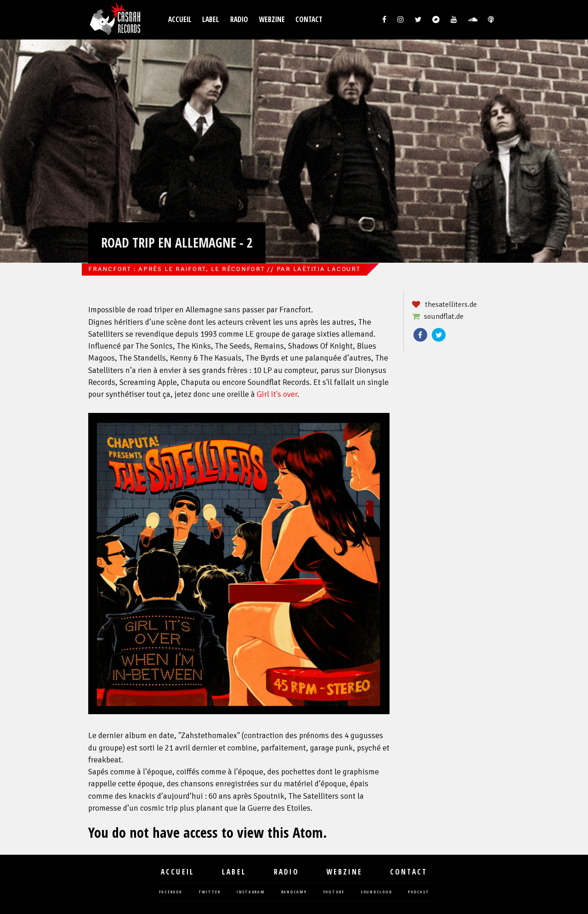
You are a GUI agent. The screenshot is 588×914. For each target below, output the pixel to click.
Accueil (180, 20)
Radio (239, 20)
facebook (171, 892)
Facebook (420, 335)
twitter (209, 892)
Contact (309, 20)
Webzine (272, 20)
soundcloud (376, 892)
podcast (418, 892)
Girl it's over (277, 394)
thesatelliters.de (451, 305)
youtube (334, 892)
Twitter (439, 335)
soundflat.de (444, 316)
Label (211, 20)
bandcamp (294, 892)
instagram (251, 892)
